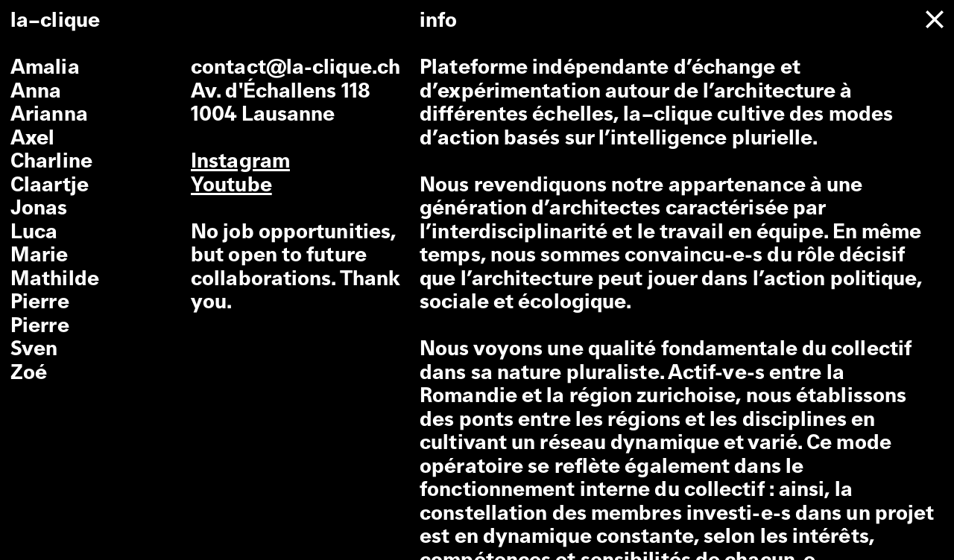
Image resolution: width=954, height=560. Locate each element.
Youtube (231, 186)
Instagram (240, 162)
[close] (935, 19)
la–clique (55, 22)
